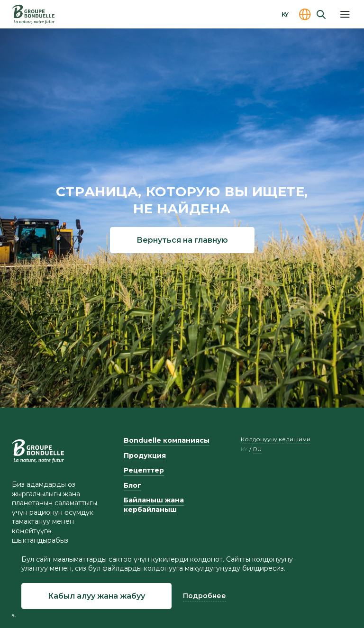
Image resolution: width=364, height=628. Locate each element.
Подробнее (205, 596)
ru (257, 449)
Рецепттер (144, 470)
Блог (132, 485)
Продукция (145, 455)
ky (244, 449)
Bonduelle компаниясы (167, 440)
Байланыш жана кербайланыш (154, 505)
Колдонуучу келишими (276, 439)
